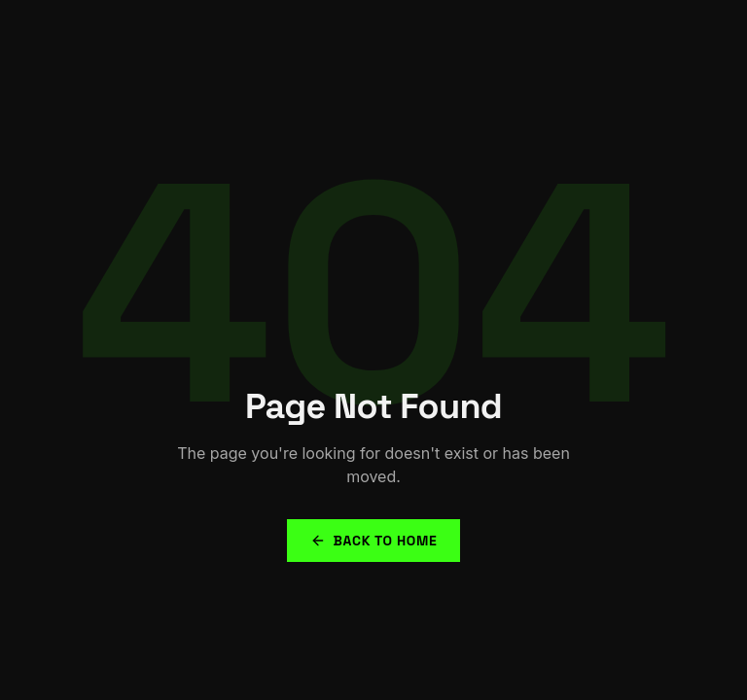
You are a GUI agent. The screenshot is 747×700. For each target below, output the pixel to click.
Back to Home (374, 541)
